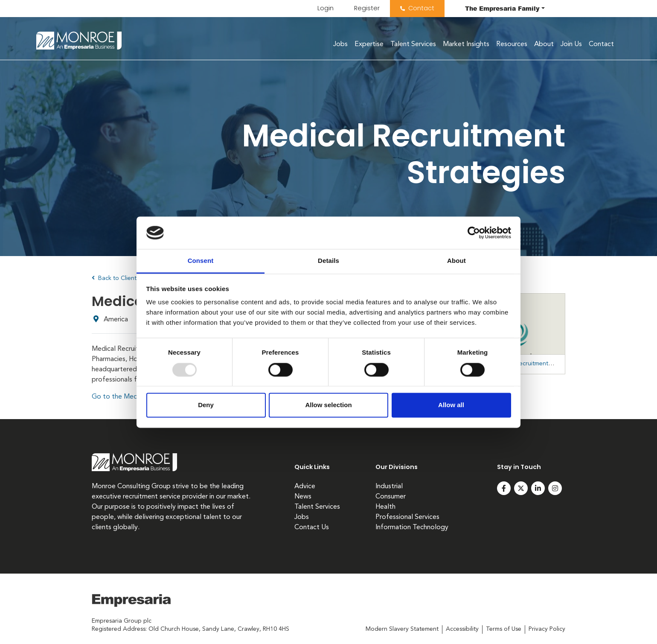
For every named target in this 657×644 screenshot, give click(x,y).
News (303, 497)
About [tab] (456, 261)
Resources (512, 44)
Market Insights (466, 44)
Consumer (391, 497)
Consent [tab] (201, 261)
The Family (502, 8)
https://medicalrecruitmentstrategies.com (527, 364)
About (544, 44)
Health (385, 507)
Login (326, 8)
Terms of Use (504, 629)
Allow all (451, 405)
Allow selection (328, 405)
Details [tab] (328, 261)
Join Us (571, 44)
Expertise (369, 44)
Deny (206, 405)
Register (367, 8)
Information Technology (412, 527)
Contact (421, 8)
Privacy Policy (547, 629)
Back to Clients (115, 278)
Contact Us (312, 527)
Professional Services (407, 517)
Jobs (340, 44)
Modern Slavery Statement (402, 629)
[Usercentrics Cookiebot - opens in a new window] (474, 233)
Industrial (389, 487)
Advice (305, 487)
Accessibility (462, 629)
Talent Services (413, 44)
